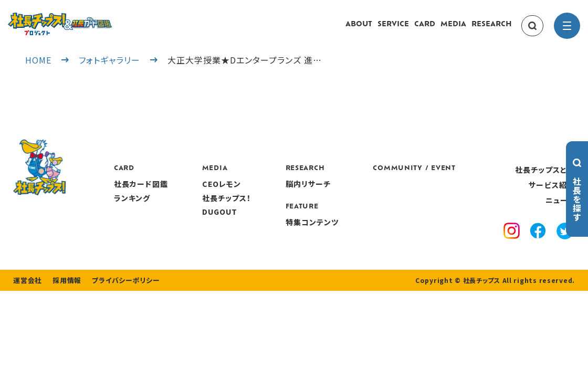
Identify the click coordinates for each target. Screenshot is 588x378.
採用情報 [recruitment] (64, 307)
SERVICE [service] (393, 30)
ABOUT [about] (359, 30)
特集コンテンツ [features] (369, 232)
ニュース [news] (560, 211)
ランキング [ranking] (193, 208)
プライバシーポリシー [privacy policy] (119, 307)
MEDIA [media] (453, 30)
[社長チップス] (92, 19)
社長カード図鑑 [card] (201, 194)
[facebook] (539, 243)
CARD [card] (425, 30)
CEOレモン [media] (280, 194)
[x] (565, 242)
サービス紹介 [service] (552, 195)
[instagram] (513, 243)
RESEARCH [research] (492, 30)
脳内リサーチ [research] (365, 194)
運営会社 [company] (27, 307)
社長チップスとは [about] (545, 180)
